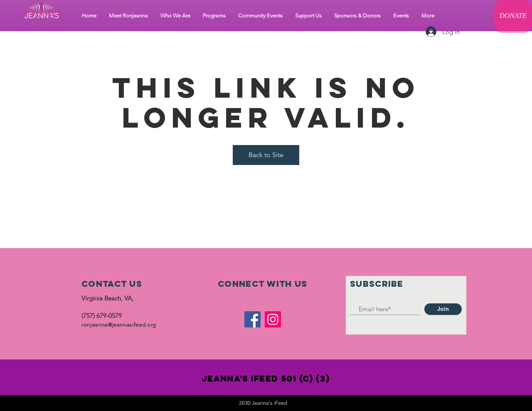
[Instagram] (273, 319)
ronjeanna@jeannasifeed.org (119, 325)
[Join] (443, 309)
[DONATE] (513, 16)
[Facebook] (252, 319)
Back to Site (266, 155)
